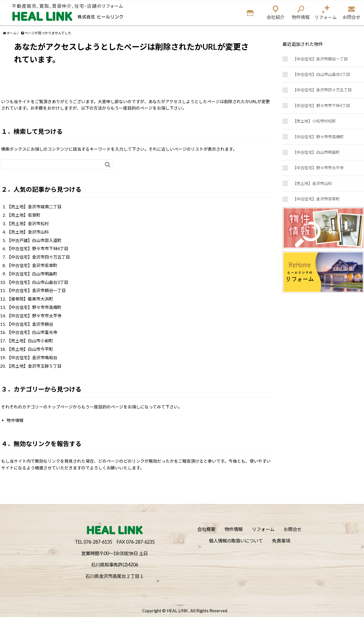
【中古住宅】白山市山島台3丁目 (38, 282)
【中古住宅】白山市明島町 (32, 274)
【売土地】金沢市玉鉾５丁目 (34, 366)
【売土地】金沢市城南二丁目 (34, 207)
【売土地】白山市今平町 (30, 349)
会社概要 (206, 529)
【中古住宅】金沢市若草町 (32, 265)
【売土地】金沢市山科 (28, 232)
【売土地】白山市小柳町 (30, 341)
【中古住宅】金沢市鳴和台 (32, 358)
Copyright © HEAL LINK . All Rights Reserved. (185, 611)
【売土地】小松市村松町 (314, 121)
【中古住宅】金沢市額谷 (30, 324)
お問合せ (293, 529)
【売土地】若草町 (24, 215)
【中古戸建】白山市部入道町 (34, 240)
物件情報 (15, 420)
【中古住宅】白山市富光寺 (32, 332)
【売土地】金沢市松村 (28, 223)
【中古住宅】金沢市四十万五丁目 (38, 257)
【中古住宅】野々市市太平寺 (34, 316)
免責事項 (281, 541)
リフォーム (263, 529)
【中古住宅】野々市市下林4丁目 (38, 248)
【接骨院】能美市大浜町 (30, 299)
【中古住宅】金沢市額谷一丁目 (36, 290)
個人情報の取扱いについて (236, 541)
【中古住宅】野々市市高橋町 (34, 307)
